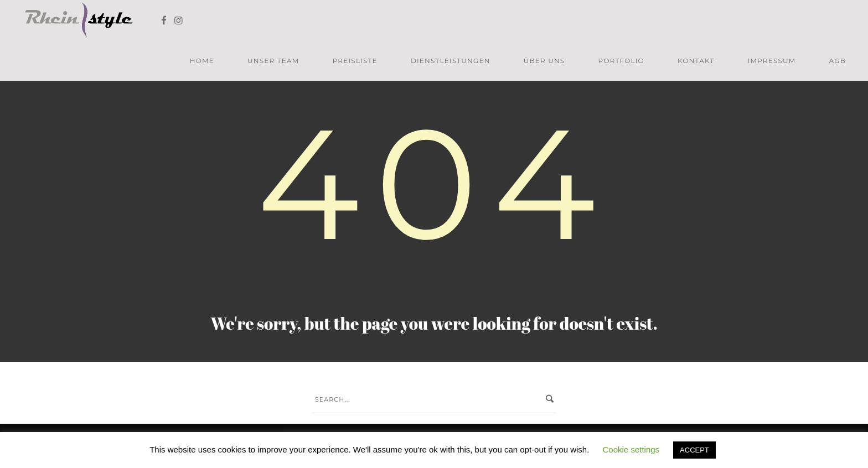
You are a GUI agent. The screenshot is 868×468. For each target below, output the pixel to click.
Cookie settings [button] (631, 449)
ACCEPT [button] (694, 450)
